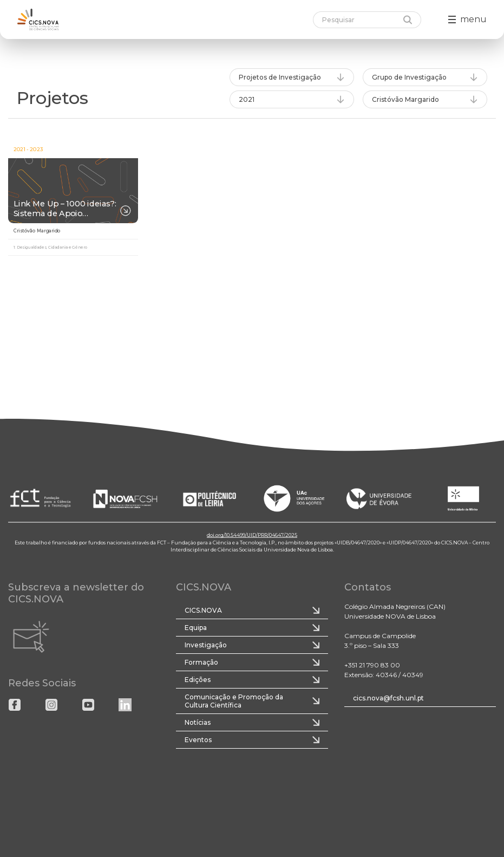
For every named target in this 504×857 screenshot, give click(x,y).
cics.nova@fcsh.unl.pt (388, 698)
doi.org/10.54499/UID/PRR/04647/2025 (252, 535)
